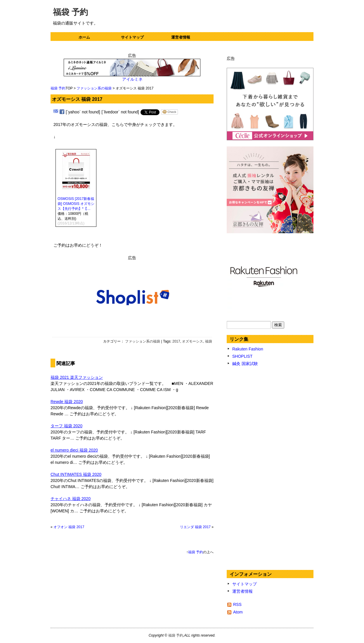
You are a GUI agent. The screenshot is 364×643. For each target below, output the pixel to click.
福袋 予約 (70, 12)
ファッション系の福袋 (94, 88)
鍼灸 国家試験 (245, 364)
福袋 (209, 341)
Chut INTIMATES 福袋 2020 (76, 474)
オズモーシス (193, 341)
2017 (176, 341)
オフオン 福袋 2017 (69, 527)
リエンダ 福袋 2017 (195, 527)
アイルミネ (132, 79)
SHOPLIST (242, 356)
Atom (238, 612)
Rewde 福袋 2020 (67, 402)
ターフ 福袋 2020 (66, 426)
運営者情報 (181, 37)
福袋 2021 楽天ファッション (77, 377)
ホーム (84, 37)
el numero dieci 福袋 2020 (74, 450)
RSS (237, 604)
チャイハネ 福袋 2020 (71, 499)
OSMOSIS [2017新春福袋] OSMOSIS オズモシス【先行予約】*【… (76, 204)
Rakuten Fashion (248, 349)
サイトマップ (132, 37)
